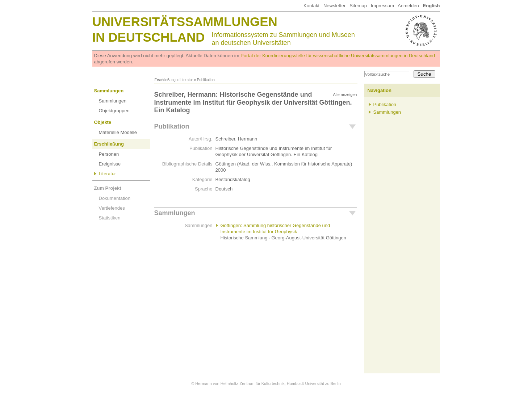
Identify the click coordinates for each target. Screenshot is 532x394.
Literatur (186, 80)
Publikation (172, 126)
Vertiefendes (112, 208)
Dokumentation (115, 198)
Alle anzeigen (345, 95)
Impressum (382, 6)
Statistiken (110, 218)
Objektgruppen (114, 111)
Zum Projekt (108, 188)
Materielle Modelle (118, 132)
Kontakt (311, 6)
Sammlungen (109, 91)
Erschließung (165, 80)
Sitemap (358, 6)
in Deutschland (149, 37)
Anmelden (408, 6)
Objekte (103, 122)
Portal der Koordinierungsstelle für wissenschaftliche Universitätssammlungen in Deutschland (338, 56)
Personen (109, 154)
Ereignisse (110, 164)
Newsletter (334, 6)
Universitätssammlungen (185, 22)
